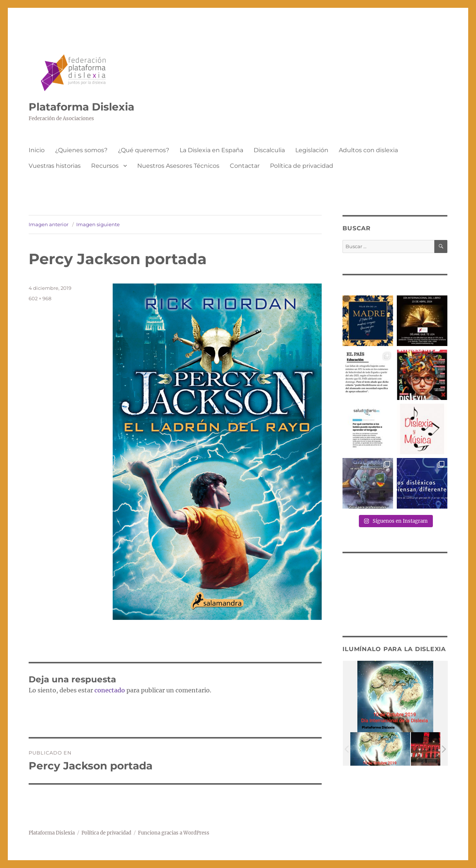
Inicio (37, 150)
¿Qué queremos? (144, 150)
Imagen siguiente (98, 224)
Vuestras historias (55, 166)
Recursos (105, 166)
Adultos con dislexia (368, 150)
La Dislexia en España (211, 150)
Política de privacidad (302, 166)
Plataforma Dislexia (81, 107)
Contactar (245, 166)
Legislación (312, 150)
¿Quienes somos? (81, 150)
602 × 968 (40, 298)
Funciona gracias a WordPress (174, 833)
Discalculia (269, 150)
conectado (110, 690)
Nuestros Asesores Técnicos (178, 166)
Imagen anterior (49, 224)
